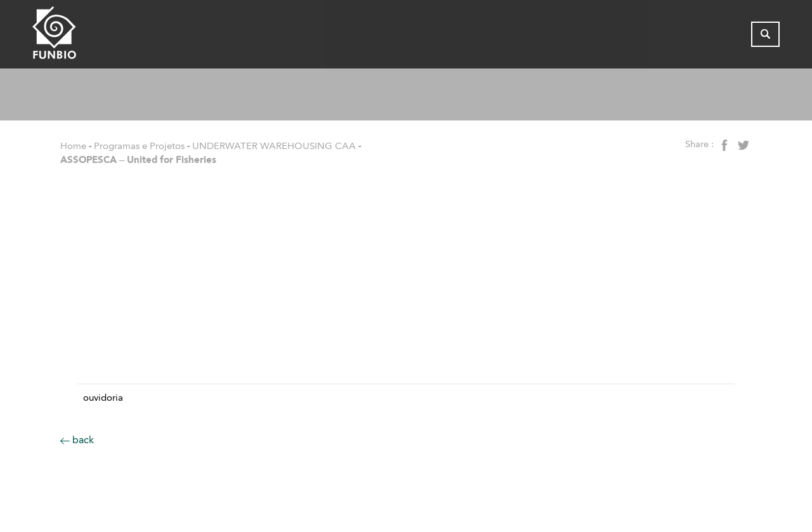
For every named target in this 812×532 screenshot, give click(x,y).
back (77, 440)
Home (73, 146)
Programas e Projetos (139, 146)
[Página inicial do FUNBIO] (93, 37)
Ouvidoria (103, 398)
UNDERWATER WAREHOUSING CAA (274, 146)
